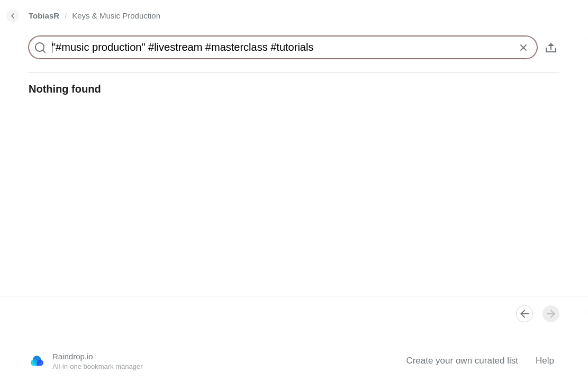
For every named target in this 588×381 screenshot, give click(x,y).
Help (545, 361)
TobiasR (44, 16)
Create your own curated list (462, 361)
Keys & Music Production (116, 16)
